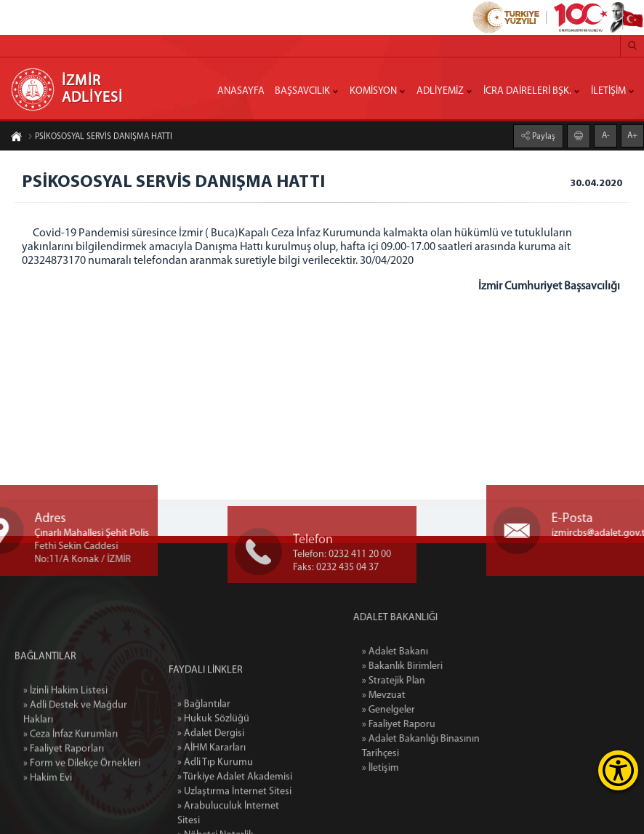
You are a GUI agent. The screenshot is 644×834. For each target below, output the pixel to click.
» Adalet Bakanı (424, 652)
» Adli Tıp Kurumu (215, 813)
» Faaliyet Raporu (428, 725)
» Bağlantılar (204, 754)
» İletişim (410, 768)
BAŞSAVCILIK (302, 91)
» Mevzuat (413, 695)
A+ (632, 135)
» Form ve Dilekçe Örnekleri (82, 801)
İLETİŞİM (608, 91)
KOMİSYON (373, 91)
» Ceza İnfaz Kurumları (71, 772)
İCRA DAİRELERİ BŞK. (527, 91)
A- (606, 135)
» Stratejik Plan (423, 681)
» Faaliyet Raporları (64, 786)
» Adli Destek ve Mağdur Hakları (75, 750)
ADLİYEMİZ (440, 91)
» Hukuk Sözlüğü (213, 769)
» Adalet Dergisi (211, 783)
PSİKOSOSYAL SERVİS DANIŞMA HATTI (100, 137)
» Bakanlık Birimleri (431, 666)
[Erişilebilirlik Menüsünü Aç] (618, 770)
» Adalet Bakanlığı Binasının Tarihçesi (450, 746)
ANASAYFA (241, 91)
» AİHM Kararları (212, 798)
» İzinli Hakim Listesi (65, 728)
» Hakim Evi (48, 815)
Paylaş (543, 136)
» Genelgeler (418, 710)
